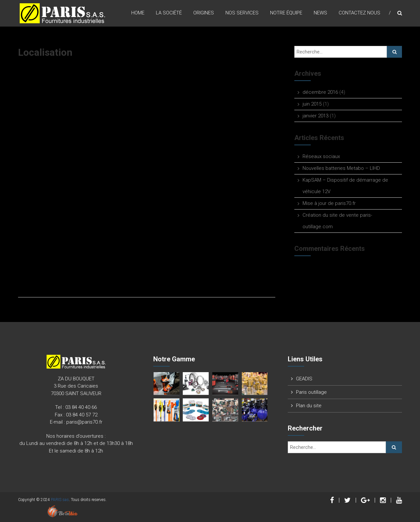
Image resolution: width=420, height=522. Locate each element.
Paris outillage (311, 392)
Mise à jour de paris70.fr (329, 203)
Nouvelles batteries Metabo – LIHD (341, 168)
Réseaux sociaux (321, 156)
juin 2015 (312, 104)
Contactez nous (359, 13)
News (320, 13)
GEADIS (304, 379)
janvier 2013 (315, 116)
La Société (169, 13)
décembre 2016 (320, 92)
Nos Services (242, 13)
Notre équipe (286, 13)
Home (138, 13)
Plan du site (309, 406)
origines (204, 13)
